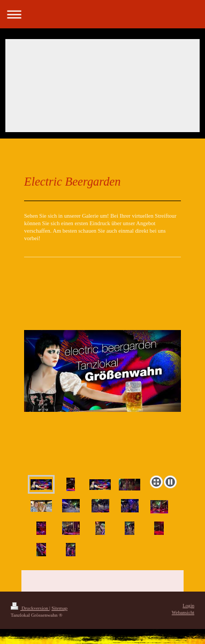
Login (188, 605)
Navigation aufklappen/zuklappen (102, 14)
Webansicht (183, 612)
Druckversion (30, 608)
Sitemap (59, 608)
